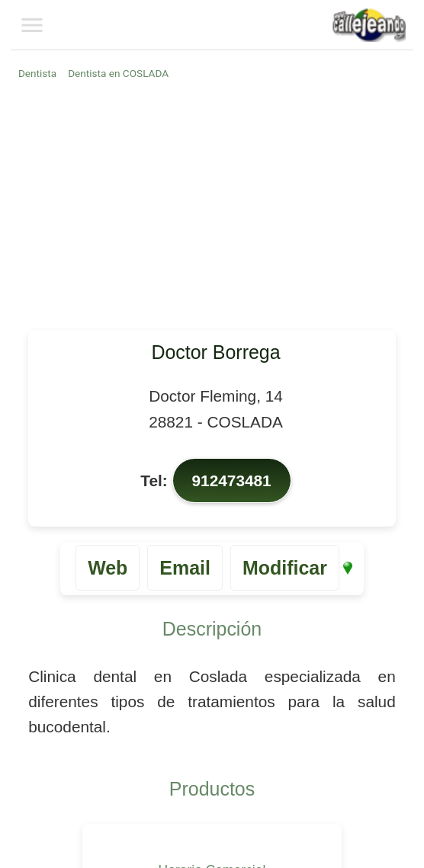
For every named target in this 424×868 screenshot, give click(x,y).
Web (108, 568)
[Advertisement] (215, 204)
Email (185, 568)
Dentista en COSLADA (118, 73)
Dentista (37, 73)
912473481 (232, 480)
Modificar (285, 568)
